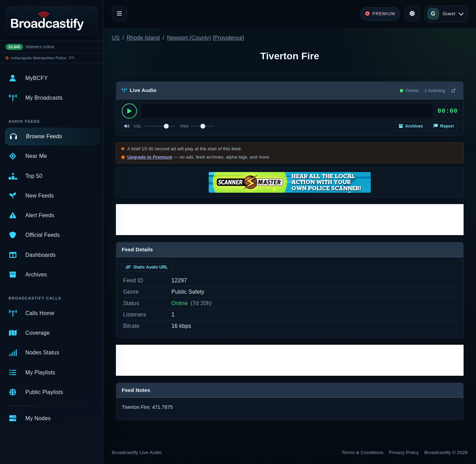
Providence (228, 38)
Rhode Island (143, 38)
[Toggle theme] (412, 14)
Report (444, 126)
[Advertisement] (290, 220)
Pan (184, 126)
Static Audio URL (147, 267)
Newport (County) (189, 38)
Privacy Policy (404, 452)
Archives (411, 126)
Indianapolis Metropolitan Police (39, 58)
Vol (137, 126)
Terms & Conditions (363, 452)
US (116, 38)
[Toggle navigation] (119, 14)
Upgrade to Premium (150, 157)
